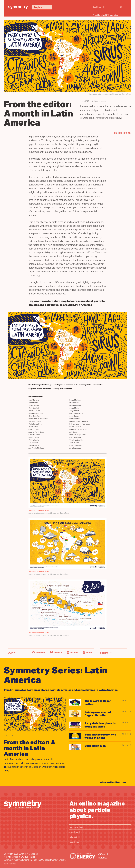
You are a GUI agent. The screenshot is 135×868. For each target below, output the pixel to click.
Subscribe (76, 827)
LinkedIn (72, 652)
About (73, 837)
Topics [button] (43, 7)
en (116, 133)
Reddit (88, 652)
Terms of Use (10, 864)
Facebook (39, 652)
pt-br (127, 133)
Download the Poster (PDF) (38, 511)
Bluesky (56, 652)
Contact (75, 832)
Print (14, 652)
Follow (97, 7)
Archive (74, 842)
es (121, 133)
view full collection (113, 782)
